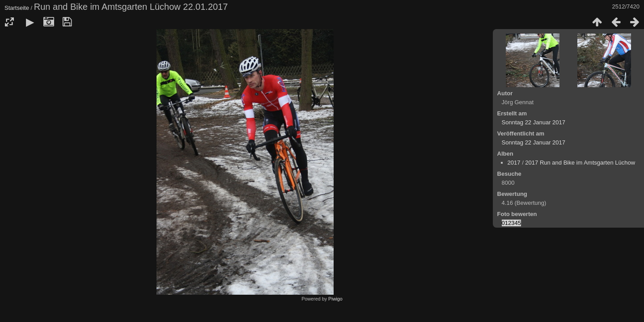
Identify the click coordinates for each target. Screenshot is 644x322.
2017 (514, 163)
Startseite (17, 8)
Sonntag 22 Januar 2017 (534, 122)
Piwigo (335, 299)
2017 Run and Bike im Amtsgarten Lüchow (580, 163)
